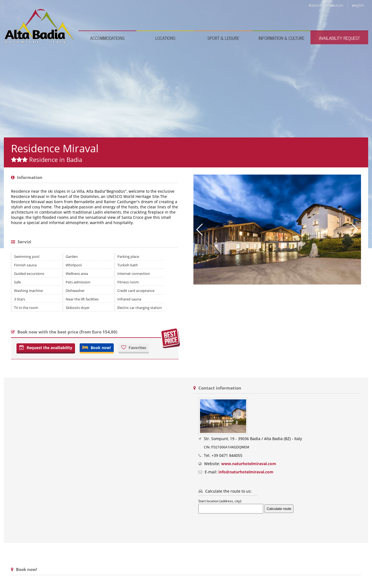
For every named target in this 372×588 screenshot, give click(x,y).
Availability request (339, 38)
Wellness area (77, 274)
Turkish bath (128, 265)
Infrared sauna (129, 299)
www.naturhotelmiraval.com (249, 464)
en (358, 5)
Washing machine (28, 291)
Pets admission (78, 282)
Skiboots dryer (78, 308)
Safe (17, 282)
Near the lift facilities (82, 299)
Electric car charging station (140, 308)
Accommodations (107, 38)
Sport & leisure (223, 38)
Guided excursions (29, 274)
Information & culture (281, 38)
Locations (165, 38)
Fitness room (128, 282)
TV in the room (26, 308)
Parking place (128, 256)
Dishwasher (75, 291)
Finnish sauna (25, 265)
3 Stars (20, 299)
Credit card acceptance (136, 291)
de (337, 5)
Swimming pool (27, 256)
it (315, 5)
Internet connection (134, 274)
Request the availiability (46, 348)
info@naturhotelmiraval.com (246, 472)
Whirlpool (74, 265)
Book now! (97, 348)
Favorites (134, 348)
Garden (72, 256)
